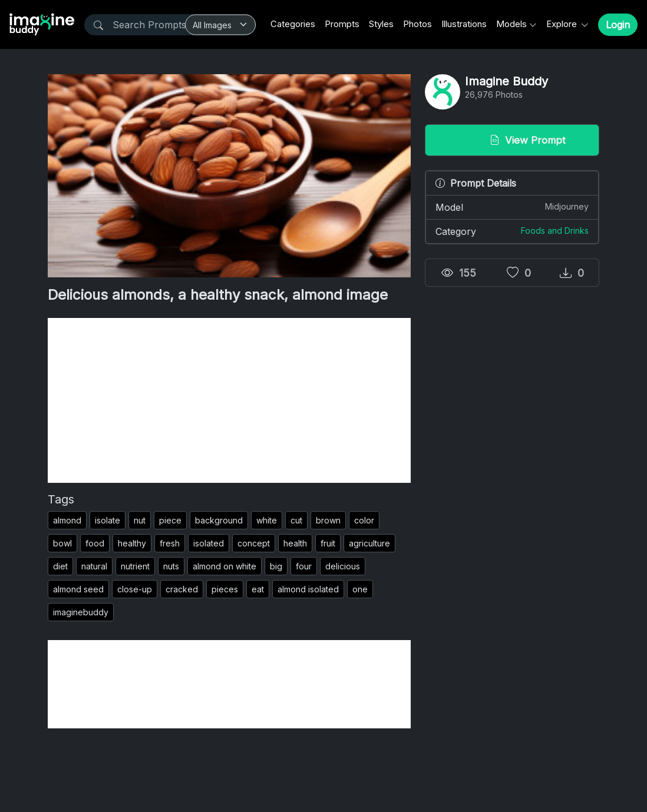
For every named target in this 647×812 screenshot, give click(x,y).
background (219, 520)
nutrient (135, 566)
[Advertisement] (229, 400)
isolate (108, 520)
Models (511, 24)
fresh (170, 543)
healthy (132, 543)
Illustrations (464, 24)
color (364, 520)
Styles (381, 24)
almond (67, 520)
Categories (293, 24)
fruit (328, 543)
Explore (563, 24)
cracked (182, 589)
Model (512, 207)
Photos (417, 24)
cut (296, 520)
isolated (209, 543)
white (267, 520)
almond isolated (308, 589)
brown (328, 520)
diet (60, 566)
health (295, 543)
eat (258, 589)
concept (254, 543)
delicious (343, 566)
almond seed (78, 589)
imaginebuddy (81, 612)
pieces (225, 589)
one (360, 589)
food (95, 543)
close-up (135, 589)
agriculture (369, 543)
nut (140, 520)
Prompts (342, 24)
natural (94, 566)
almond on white (225, 566)
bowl (62, 543)
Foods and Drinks (555, 231)
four (304, 566)
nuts (171, 566)
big (276, 566)
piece (170, 520)
